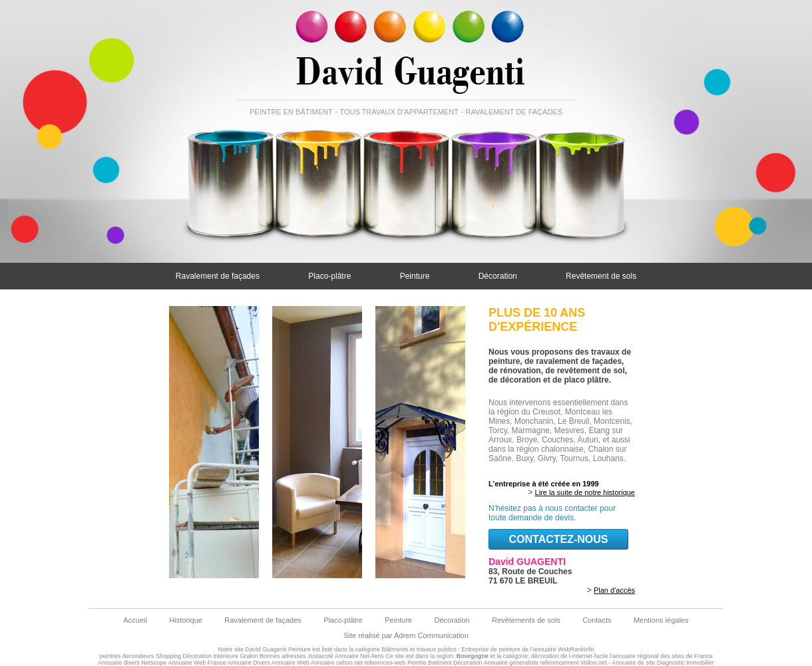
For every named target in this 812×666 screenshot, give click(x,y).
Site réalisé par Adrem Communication (406, 635)
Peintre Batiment (430, 663)
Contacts (597, 620)
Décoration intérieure (210, 656)
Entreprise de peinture (491, 649)
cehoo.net (349, 663)
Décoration (498, 276)
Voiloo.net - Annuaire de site (618, 663)
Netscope (154, 663)
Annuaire (323, 663)
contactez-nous (558, 539)
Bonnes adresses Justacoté (297, 656)
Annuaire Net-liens (359, 656)
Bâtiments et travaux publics (419, 649)
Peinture (415, 276)
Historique (186, 620)
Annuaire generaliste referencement (531, 663)
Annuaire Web (291, 663)
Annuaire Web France (197, 663)
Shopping (168, 656)
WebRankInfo (576, 649)
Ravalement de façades (218, 276)
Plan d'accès (614, 590)
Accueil (135, 620)
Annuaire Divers (249, 663)
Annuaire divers (119, 663)
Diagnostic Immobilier (686, 663)
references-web (385, 663)
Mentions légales (661, 620)
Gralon (249, 656)
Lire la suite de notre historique (585, 492)
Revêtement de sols (601, 276)
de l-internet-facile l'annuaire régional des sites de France (636, 656)
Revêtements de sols (526, 620)
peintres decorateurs (126, 656)
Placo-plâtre (329, 276)
